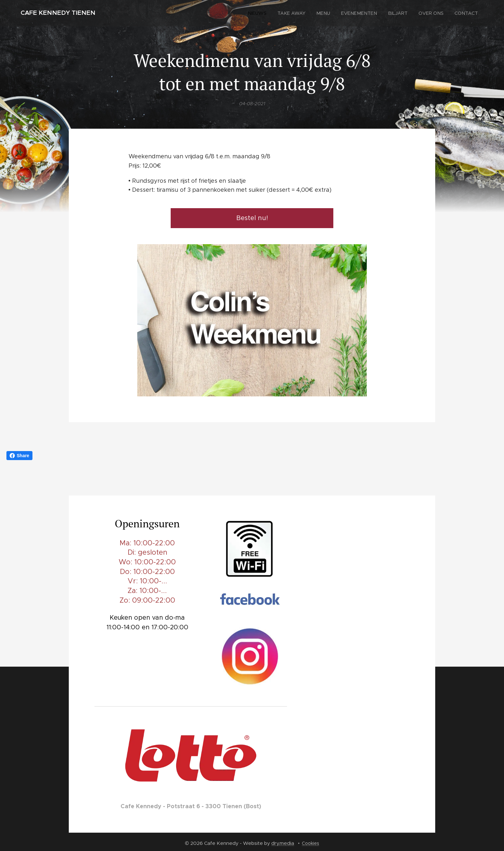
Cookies (310, 843)
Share (19, 456)
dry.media (283, 843)
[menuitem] (265, 13)
